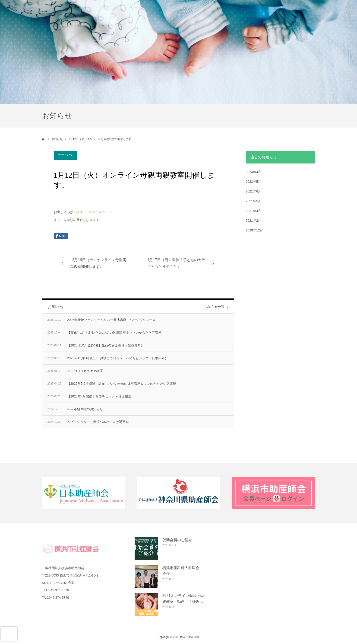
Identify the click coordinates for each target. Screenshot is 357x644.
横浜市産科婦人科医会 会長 (183, 571)
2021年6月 (254, 191)
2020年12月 (254, 230)
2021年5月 (254, 201)
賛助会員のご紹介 (177, 540)
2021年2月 (254, 221)
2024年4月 (254, 172)
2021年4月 (254, 211)
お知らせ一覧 (215, 307)
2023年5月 (254, 182)
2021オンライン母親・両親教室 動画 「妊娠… (183, 599)
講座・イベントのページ (94, 212)
